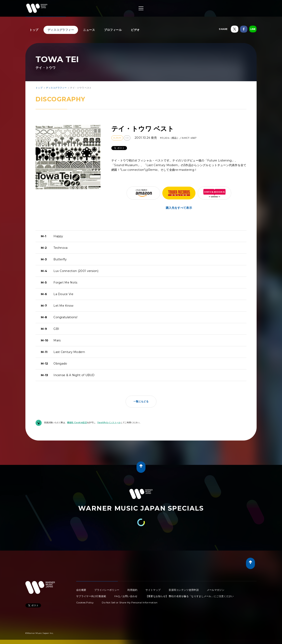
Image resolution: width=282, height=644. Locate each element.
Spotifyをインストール (109, 423)
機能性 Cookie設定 (77, 423)
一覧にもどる (141, 401)
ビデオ (135, 30)
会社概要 (81, 590)
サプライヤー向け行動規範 (91, 596)
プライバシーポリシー (107, 590)
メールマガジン (216, 590)
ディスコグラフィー (61, 30)
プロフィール (113, 30)
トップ (34, 30)
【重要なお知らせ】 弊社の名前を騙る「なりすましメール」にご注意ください (190, 596)
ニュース (89, 30)
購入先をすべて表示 (179, 208)
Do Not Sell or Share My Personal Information (130, 602)
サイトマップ (153, 590)
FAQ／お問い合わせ (126, 596)
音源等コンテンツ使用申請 (184, 590)
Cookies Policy (85, 602)
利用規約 (132, 590)
